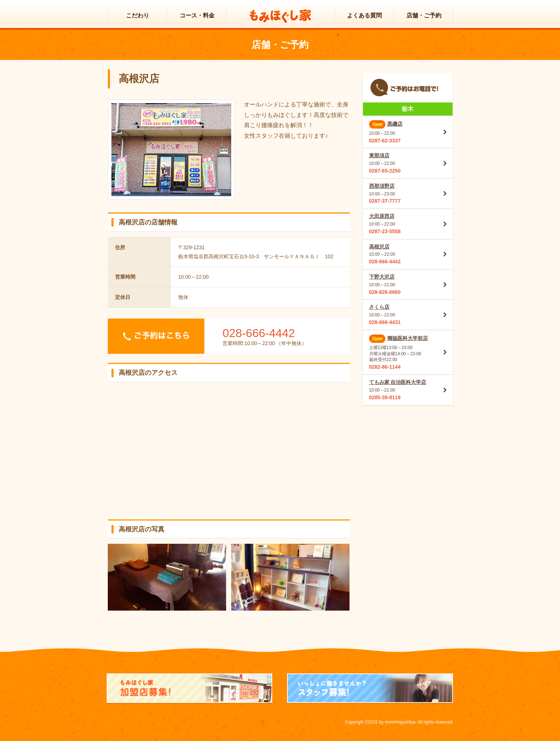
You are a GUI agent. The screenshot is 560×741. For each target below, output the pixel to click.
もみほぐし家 (280, 16)
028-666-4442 (259, 333)
